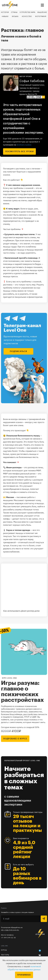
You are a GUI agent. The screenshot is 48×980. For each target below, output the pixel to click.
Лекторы (5, 955)
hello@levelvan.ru (10, 930)
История (5, 12)
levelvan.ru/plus (24, 145)
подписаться (18, 351)
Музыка (15, 16)
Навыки (5, 16)
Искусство (27, 16)
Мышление (42, 12)
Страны (14, 12)
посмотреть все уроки (19, 151)
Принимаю (24, 975)
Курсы (4, 950)
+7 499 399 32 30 (8, 938)
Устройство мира (27, 12)
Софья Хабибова (32, 81)
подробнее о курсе (15, 739)
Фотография (41, 16)
